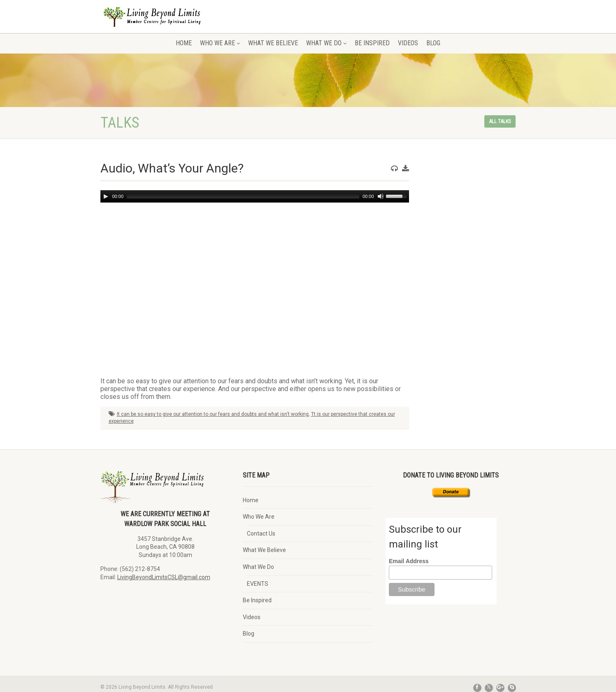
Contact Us (261, 534)
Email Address (409, 561)
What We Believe (273, 43)
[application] (255, 196)
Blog (433, 43)
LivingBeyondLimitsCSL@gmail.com (164, 577)
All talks (500, 121)
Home (184, 43)
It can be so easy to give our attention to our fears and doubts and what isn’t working (213, 414)
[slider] (243, 196)
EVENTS (258, 584)
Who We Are (220, 43)
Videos (408, 43)
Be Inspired (372, 43)
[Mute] (381, 196)
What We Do (326, 43)
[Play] (106, 196)
